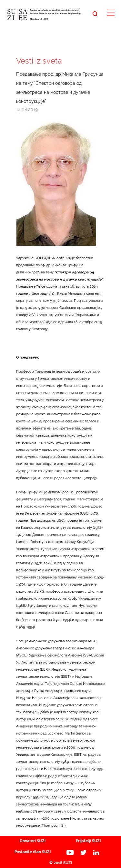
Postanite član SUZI (33, 852)
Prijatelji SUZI (88, 841)
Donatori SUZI (33, 841)
